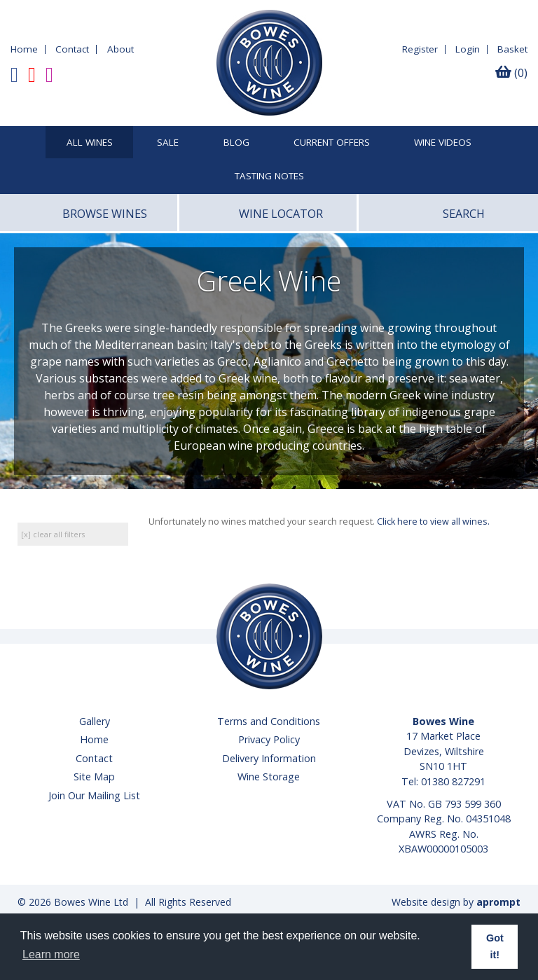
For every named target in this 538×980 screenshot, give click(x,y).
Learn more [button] (51, 954)
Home (24, 49)
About (120, 49)
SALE (168, 143)
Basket (512, 49)
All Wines (90, 143)
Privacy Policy (269, 739)
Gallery (95, 721)
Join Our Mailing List (94, 795)
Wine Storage (269, 777)
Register (420, 49)
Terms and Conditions (269, 721)
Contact (72, 49)
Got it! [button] (495, 946)
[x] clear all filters (53, 534)
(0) (511, 73)
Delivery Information (269, 758)
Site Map (94, 777)
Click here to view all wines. (433, 522)
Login (468, 49)
